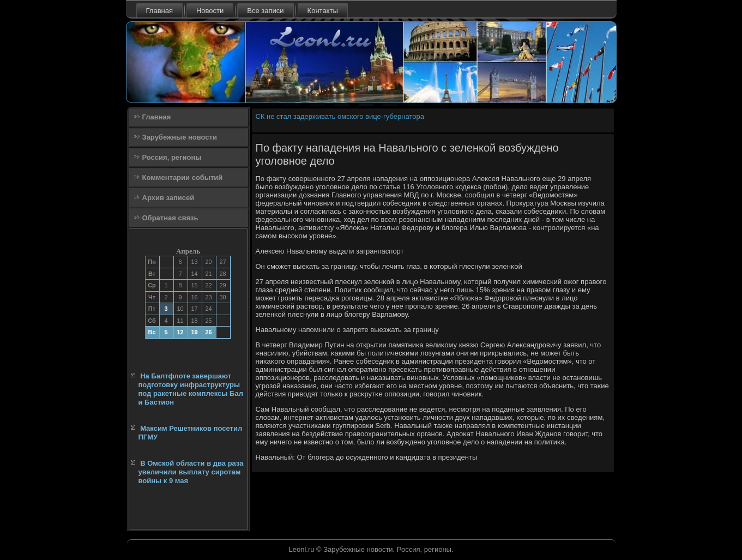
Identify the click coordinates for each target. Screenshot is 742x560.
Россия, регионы (172, 157)
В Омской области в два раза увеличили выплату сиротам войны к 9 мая (191, 472)
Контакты (323, 11)
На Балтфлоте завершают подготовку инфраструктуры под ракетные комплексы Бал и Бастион (191, 389)
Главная (159, 11)
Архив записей (168, 198)
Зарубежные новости (180, 137)
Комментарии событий (183, 177)
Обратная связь (170, 218)
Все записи (265, 11)
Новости (210, 11)
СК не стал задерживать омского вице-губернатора (340, 116)
